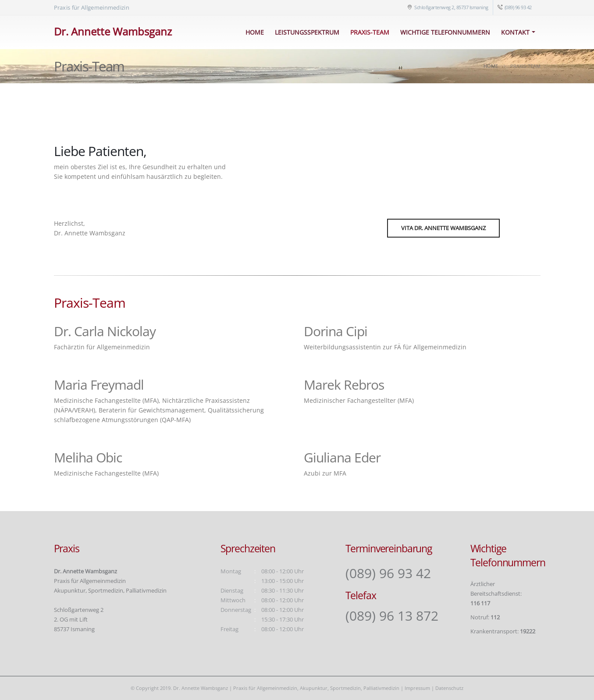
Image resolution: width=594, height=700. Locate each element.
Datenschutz (449, 688)
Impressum (417, 688)
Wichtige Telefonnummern (445, 32)
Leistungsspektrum (307, 32)
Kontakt (515, 32)
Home (255, 32)
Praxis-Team (370, 32)
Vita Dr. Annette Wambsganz (443, 228)
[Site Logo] (113, 32)
